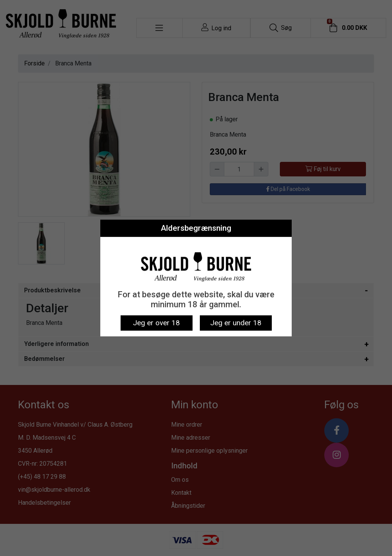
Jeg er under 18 (236, 323)
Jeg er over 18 (156, 323)
